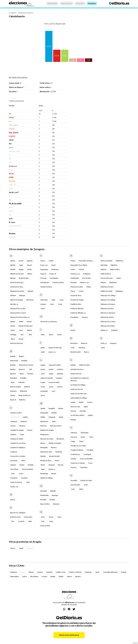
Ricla (73, 348)
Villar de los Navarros (108, 313)
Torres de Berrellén (86, 459)
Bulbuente (23, 391)
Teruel (21, 548)
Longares (59, 378)
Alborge (13, 278)
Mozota (61, 465)
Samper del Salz (76, 374)
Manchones (44, 421)
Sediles (81, 402)
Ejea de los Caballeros (18, 513)
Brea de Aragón (16, 387)
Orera (59, 517)
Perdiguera (87, 274)
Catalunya (88, 572)
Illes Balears (34, 576)
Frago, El (43, 274)
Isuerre (59, 335)
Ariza (21, 330)
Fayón (53, 265)
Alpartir (13, 322)
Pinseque (74, 282)
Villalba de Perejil (106, 291)
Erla (13, 521)
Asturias (31, 572)
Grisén (43, 309)
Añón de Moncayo (17, 343)
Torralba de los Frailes (78, 446)
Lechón (51, 369)
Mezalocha (60, 439)
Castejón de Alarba (17, 439)
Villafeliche (113, 282)
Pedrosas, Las (75, 274)
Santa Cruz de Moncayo (79, 394)
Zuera (103, 348)
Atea (30, 335)
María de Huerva (56, 426)
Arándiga (13, 335)
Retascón (84, 343)
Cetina (23, 461)
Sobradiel (83, 411)
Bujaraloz (13, 391)
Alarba (29, 269)
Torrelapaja (87, 454)
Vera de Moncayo (107, 278)
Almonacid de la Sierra (18, 313)
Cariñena (13, 435)
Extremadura (14, 576)
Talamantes (84, 433)
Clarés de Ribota (27, 469)
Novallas (43, 500)
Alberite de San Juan (17, 274)
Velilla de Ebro (115, 269)
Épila (30, 521)
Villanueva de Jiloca (107, 309)
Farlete (51, 261)
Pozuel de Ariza (76, 296)
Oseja (51, 521)
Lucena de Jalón (54, 382)
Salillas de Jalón (84, 365)
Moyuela (52, 465)
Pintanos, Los (84, 282)
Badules (13, 356)
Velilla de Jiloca (106, 274)
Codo (13, 474)
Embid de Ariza (15, 517)
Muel (43, 469)
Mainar (61, 408)
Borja (13, 382)
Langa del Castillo (55, 365)
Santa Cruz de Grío (77, 389)
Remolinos (74, 343)
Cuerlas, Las (14, 487)
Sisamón (73, 411)
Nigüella (53, 491)
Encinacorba (28, 517)
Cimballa (31, 465)
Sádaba (90, 415)
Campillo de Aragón (17, 430)
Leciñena (60, 369)
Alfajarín (30, 291)
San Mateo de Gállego (78, 385)
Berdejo (13, 369)
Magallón (52, 408)
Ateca (13, 339)
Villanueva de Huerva (108, 304)
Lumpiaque (44, 391)
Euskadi (124, 572)
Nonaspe (55, 495)
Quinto (73, 330)
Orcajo (51, 517)
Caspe (22, 435)
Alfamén (13, 296)
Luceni (43, 387)
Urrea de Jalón (75, 485)
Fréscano (43, 278)
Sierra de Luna (75, 407)
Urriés (86, 485)
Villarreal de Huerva (107, 317)
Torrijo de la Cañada (77, 463)
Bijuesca (13, 374)
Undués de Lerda (86, 480)
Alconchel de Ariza (17, 287)
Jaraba (43, 348)
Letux (43, 374)
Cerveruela (14, 461)
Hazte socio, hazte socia (69, 635)
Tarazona (74, 437)
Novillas (52, 500)
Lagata (43, 365)
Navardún (44, 491)
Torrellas (73, 459)
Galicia (24, 576)
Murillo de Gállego (47, 478)
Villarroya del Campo (108, 326)
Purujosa (85, 317)
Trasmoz (73, 467)
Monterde (59, 452)
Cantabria (49, 572)
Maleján (54, 413)
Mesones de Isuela (47, 439)
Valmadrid (104, 265)
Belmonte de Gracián (26, 365)
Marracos (43, 426)
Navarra (78, 576)
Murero (54, 474)
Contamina (14, 478)
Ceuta (97, 572)
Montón (43, 456)
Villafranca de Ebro (107, 287)
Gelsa (62, 300)
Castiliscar (14, 452)
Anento (29, 322)
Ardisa (13, 330)
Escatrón (21, 521)
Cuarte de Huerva (16, 482)
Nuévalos (56, 504)
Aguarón (30, 261)
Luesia (51, 387)
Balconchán (14, 361)
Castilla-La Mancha (75, 572)
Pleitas (89, 287)
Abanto (13, 261)
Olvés (43, 517)
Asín (22, 335)
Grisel (60, 304)
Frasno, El (53, 274)
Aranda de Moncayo (26, 326)
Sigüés (86, 407)
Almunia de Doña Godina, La (20, 317)
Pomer (81, 291)
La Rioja (44, 576)
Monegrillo (44, 448)
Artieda (29, 330)
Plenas (73, 291)
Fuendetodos (45, 282)
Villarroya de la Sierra (108, 322)
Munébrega (44, 474)
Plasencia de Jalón (77, 287)
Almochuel (30, 300)
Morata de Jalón (54, 456)
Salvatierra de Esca (77, 369)
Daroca (13, 500)
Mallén (43, 417)
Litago (51, 374)
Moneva (54, 448)
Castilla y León (61, 572)
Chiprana (13, 465)
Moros (57, 461)
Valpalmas (114, 265)
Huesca (13, 548)
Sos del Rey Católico (77, 415)
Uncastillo (74, 480)
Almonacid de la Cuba (18, 309)
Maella (43, 408)
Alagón (21, 269)
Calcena (13, 426)
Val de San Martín (106, 261)
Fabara (43, 261)
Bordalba (23, 378)
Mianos (43, 443)
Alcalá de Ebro (24, 278)
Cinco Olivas (14, 469)
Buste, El (13, 400)
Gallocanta (44, 300)
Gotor (52, 304)
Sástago (73, 420)
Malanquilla (44, 413)
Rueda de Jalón (76, 352)
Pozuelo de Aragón (77, 300)
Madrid (53, 576)
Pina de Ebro (87, 278)
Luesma (60, 387)
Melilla (61, 576)
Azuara (21, 339)
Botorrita (22, 382)
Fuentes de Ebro (58, 282)
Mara (54, 421)
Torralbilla (90, 450)
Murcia (69, 576)
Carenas (30, 430)
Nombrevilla (44, 495)
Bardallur (24, 361)
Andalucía (14, 572)
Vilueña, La (104, 330)
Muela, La (52, 469)
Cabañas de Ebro (16, 413)
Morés (43, 465)
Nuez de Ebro (45, 504)
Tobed (81, 441)
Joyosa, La (52, 352)
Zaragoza (113, 343)
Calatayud (14, 421)
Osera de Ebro (45, 526)
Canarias (40, 572)
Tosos (90, 463)
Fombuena (55, 269)
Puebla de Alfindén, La (78, 313)
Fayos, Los (44, 265)
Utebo (81, 489)
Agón (21, 265)
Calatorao (24, 421)
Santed (73, 402)
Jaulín (43, 352)
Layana (43, 369)
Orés (43, 521)
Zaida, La (104, 343)
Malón (61, 417)
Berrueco (22, 369)
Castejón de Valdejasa (18, 448)
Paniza (73, 261)
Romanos (82, 348)
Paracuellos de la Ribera (79, 265)
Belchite (13, 365)
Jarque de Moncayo (55, 348)
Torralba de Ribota (77, 450)
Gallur (53, 300)
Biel (31, 369)
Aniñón (13, 326)
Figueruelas (44, 269)
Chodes (22, 465)
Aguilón (13, 265)
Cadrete (25, 417)
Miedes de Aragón (55, 443)
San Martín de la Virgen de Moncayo (80, 379)
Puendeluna (74, 317)
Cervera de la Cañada (18, 456)
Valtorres (103, 269)
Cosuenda (24, 478)
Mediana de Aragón (47, 430)
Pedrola (81, 269)
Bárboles (22, 400)
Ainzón (29, 265)
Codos (21, 474)
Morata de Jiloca (46, 461)
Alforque (22, 296)
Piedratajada (75, 278)
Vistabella (114, 330)
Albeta (30, 274)
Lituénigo (60, 374)
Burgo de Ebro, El (24, 395)
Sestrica (90, 402)
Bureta (13, 395)
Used (73, 489)
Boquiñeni (14, 378)
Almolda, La (14, 304)
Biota (22, 374)
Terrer (91, 437)
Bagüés (21, 356)
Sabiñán (73, 365)
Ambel (21, 322)
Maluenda (52, 417)
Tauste (83, 437)
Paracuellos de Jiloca (86, 261)
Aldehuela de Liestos (17, 291)
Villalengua (119, 291)
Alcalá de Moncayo (17, 282)
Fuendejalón (54, 278)
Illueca (51, 335)
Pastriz (73, 269)
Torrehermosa (75, 454)
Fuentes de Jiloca (46, 287)
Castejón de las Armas (18, 443)
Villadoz (103, 282)
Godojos (43, 304)
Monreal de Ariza (46, 452)
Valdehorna (119, 261)
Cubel (28, 482)
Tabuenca (74, 433)
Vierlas (119, 278)
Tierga (73, 441)
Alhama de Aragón (17, 300)
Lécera (43, 395)
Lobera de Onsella (47, 378)
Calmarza (22, 426)
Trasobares (84, 467)
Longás (43, 382)
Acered (21, 261)
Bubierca (27, 387)
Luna (53, 391)
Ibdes (43, 335)
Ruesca (86, 352)
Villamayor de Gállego (108, 296)
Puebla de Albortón (77, 309)
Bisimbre (30, 374)
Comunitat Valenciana (110, 572)
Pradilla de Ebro (76, 304)
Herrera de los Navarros (49, 322)
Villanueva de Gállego (108, 300)
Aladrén (13, 269)
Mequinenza (45, 435)
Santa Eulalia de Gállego (79, 398)
